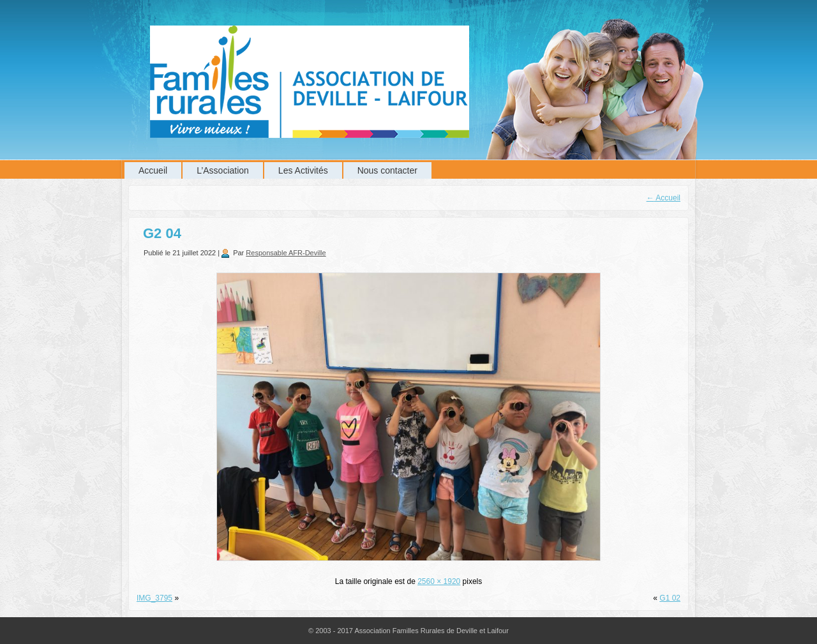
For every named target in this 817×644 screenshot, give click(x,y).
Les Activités (303, 170)
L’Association (223, 170)
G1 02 (670, 598)
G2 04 (162, 233)
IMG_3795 (154, 598)
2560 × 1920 (439, 581)
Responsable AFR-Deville (286, 253)
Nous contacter (387, 170)
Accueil (153, 170)
